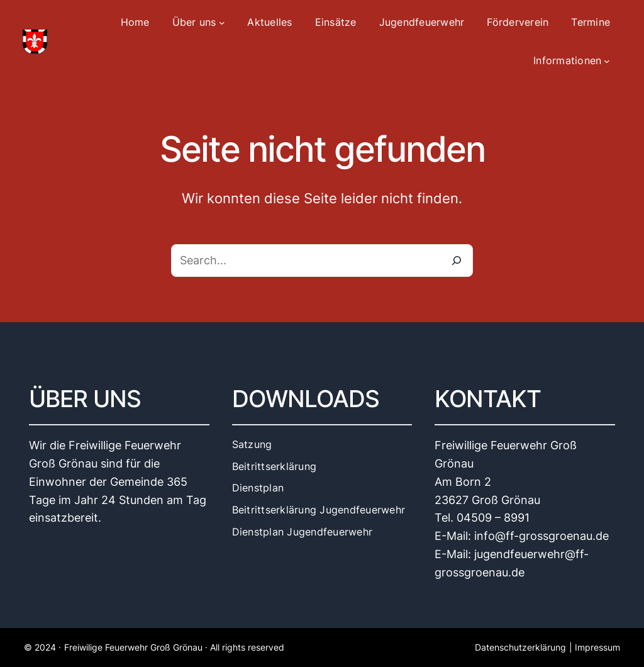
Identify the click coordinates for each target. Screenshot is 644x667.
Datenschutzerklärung (520, 647)
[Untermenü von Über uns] (222, 23)
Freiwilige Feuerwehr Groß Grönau (133, 647)
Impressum (597, 647)
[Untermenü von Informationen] (607, 61)
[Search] (457, 261)
